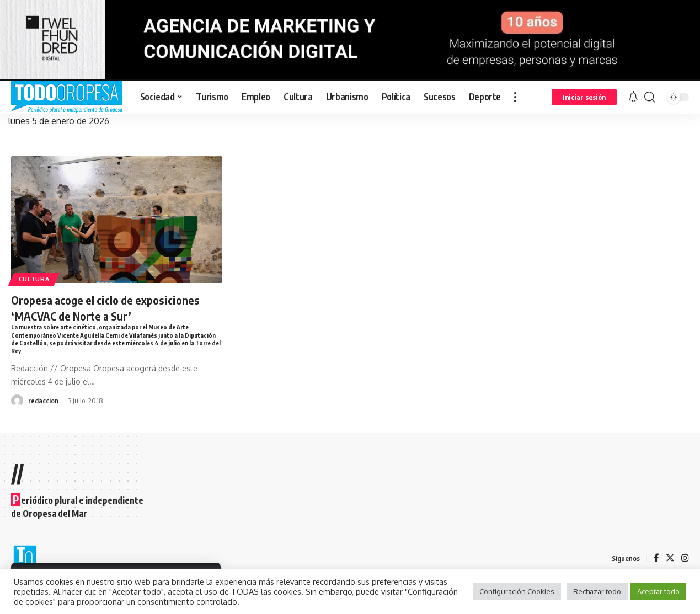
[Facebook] (656, 559)
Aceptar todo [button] (658, 591)
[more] (515, 97)
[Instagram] (685, 559)
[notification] (633, 97)
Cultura (36, 278)
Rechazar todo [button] (597, 591)
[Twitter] (670, 559)
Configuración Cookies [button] (517, 591)
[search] (650, 97)
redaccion (43, 403)
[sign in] (584, 97)
